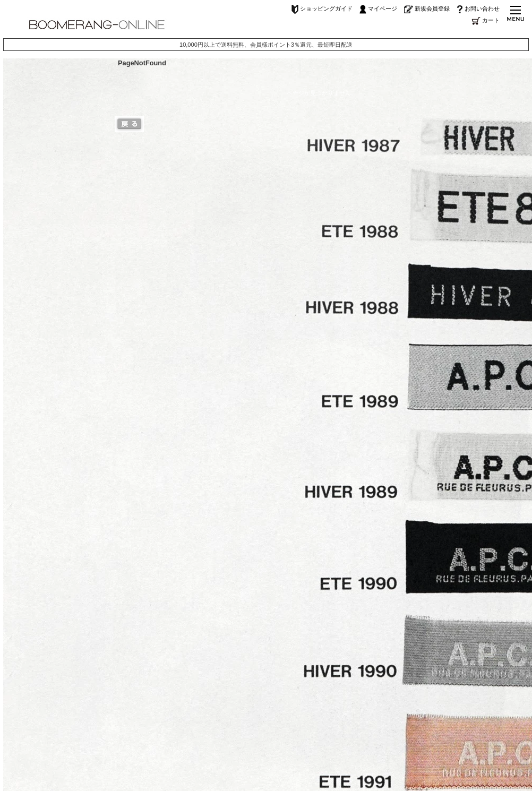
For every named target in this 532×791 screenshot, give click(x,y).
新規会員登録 (427, 8)
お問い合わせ (478, 8)
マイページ (378, 8)
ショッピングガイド (322, 8)
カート (486, 20)
